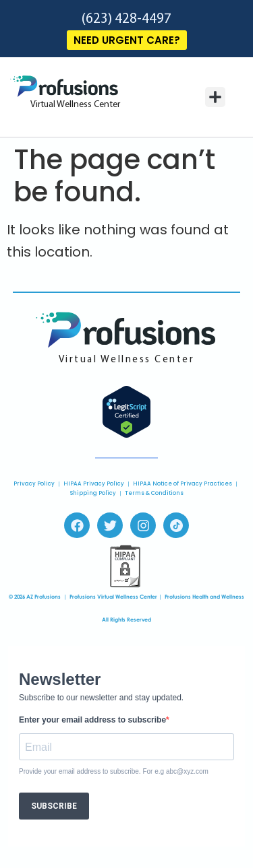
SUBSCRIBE (54, 806)
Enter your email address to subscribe (92, 720)
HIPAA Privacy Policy (94, 484)
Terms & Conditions (154, 493)
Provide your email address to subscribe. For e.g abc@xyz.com (114, 772)
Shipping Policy (93, 493)
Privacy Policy (34, 484)
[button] (215, 97)
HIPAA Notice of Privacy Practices (182, 484)
